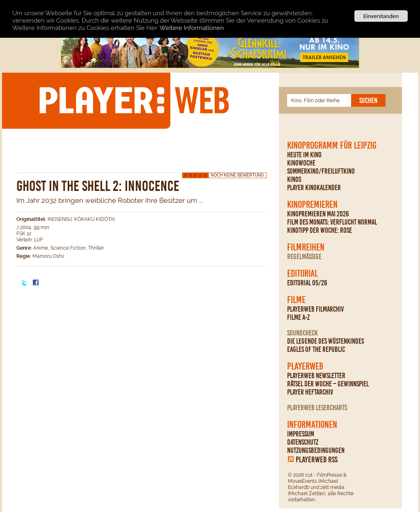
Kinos (294, 179)
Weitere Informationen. (192, 28)
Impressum (301, 434)
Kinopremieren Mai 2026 (318, 214)
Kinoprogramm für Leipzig (332, 145)
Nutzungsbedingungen (316, 450)
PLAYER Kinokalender (314, 188)
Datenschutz (303, 442)
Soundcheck (302, 333)
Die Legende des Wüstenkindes (325, 341)
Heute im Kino (304, 155)
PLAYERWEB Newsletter (316, 376)
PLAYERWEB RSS (317, 459)
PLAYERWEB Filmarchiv (315, 309)
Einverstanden (381, 16)
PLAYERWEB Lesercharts (317, 408)
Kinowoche (301, 163)
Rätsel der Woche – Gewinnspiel (328, 384)
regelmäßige (304, 257)
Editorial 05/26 (307, 283)
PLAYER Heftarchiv (310, 392)
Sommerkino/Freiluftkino (321, 171)
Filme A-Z (298, 317)
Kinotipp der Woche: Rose (320, 230)
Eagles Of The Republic (316, 349)
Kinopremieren (312, 204)
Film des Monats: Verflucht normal (332, 222)
